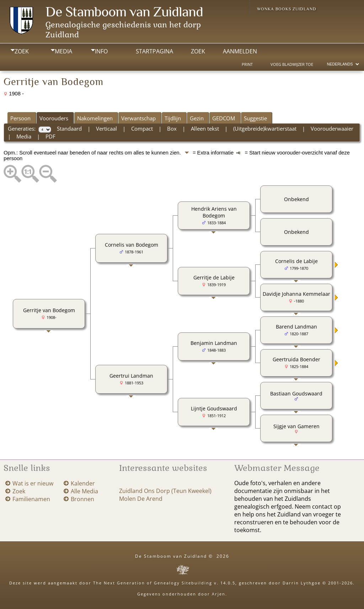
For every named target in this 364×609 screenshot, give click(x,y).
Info (101, 51)
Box (172, 128)
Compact (142, 128)
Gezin (197, 118)
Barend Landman (296, 327)
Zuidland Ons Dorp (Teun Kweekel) (165, 491)
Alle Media (84, 491)
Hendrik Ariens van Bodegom (214, 212)
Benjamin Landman (214, 343)
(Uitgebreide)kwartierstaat (265, 128)
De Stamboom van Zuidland (124, 12)
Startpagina (154, 51)
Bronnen (82, 499)
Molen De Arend (141, 499)
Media (63, 51)
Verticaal (106, 128)
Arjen (219, 594)
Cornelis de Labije (296, 261)
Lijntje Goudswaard (214, 408)
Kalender (83, 483)
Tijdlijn (173, 118)
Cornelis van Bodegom (132, 245)
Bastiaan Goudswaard (296, 393)
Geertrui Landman (131, 376)
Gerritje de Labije (214, 277)
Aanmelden (240, 51)
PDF (50, 136)
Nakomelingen (95, 118)
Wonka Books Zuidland (287, 9)
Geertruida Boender (296, 359)
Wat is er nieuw (33, 483)
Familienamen (31, 499)
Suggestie (255, 118)
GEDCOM (224, 118)
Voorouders (54, 118)
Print (247, 64)
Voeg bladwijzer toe (292, 64)
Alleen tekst (205, 128)
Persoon (20, 118)
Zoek (22, 51)
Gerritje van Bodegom (49, 310)
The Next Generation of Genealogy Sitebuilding (153, 583)
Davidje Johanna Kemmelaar (296, 294)
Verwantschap (138, 118)
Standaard (69, 128)
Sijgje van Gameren (296, 426)
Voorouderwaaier (332, 128)
